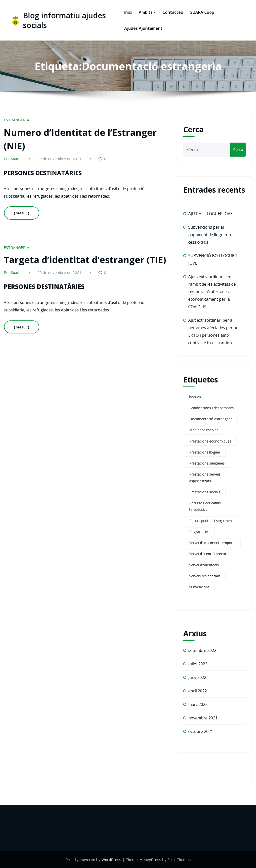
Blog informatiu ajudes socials (64, 20)
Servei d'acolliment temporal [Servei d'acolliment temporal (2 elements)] (212, 543)
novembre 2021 (203, 718)
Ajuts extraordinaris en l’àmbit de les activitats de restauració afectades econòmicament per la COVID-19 (212, 292)
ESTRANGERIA (16, 120)
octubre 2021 (201, 731)
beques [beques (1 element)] (195, 397)
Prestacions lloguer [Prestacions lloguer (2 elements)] (205, 452)
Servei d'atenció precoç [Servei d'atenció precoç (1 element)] (208, 554)
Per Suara (12, 159)
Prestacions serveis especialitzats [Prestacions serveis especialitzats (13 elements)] (205, 477)
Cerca (193, 129)
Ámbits (147, 12)
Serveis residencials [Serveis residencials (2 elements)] (205, 576)
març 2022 (198, 704)
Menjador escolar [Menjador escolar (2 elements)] (203, 430)
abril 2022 (197, 691)
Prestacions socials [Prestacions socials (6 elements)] (205, 492)
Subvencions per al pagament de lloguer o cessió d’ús (210, 235)
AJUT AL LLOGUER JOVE (210, 214)
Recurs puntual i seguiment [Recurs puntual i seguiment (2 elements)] (211, 521)
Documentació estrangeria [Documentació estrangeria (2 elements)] (211, 419)
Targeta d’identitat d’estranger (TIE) (85, 260)
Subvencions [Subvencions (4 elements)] (199, 587)
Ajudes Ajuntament (143, 28)
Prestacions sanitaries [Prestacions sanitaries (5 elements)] (207, 463)
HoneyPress (150, 859)
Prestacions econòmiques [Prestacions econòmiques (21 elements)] (210, 441)
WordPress (111, 859)
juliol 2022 (198, 664)
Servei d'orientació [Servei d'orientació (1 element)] (204, 565)
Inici (128, 12)
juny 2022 (197, 677)
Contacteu (173, 12)
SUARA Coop (202, 12)
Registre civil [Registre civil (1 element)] (199, 532)
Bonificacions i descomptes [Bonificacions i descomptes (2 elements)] (211, 408)
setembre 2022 (202, 650)
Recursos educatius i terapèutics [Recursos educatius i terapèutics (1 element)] (206, 506)
